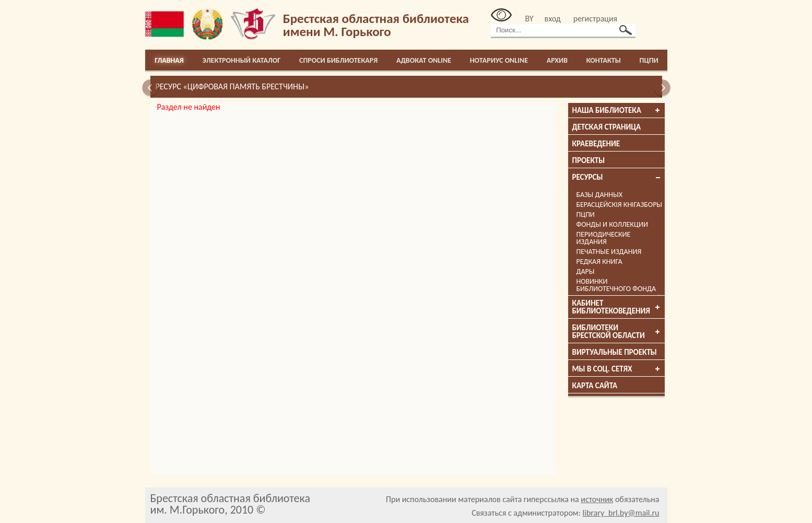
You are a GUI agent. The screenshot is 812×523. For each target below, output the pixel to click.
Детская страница (607, 127)
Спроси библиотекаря (338, 60)
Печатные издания (609, 252)
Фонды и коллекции (612, 224)
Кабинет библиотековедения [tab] (617, 307)
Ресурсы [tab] (617, 177)
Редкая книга (599, 261)
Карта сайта (595, 386)
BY (529, 19)
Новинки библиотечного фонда (616, 285)
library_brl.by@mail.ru (621, 513)
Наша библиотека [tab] (617, 110)
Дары (586, 271)
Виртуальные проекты (615, 352)
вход (553, 19)
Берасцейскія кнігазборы (620, 205)
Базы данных (599, 195)
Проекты (589, 160)
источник (597, 499)
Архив (557, 60)
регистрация (595, 19)
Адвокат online (424, 60)
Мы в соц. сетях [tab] (617, 369)
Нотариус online (499, 60)
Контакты (604, 60)
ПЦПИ (649, 60)
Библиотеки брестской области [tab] (617, 332)
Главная (169, 60)
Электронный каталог (242, 60)
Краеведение (596, 144)
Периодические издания (604, 238)
